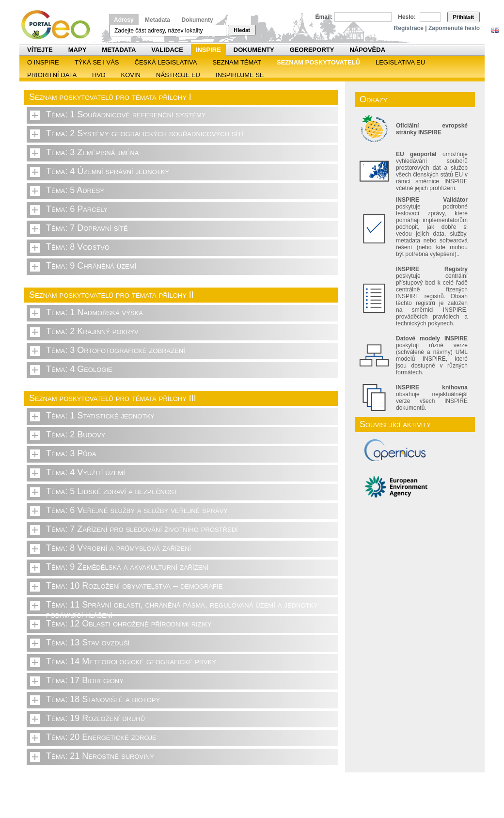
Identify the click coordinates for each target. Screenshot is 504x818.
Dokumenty (197, 20)
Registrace (409, 28)
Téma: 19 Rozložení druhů (95, 718)
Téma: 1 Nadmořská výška (94, 312)
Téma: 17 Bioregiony (85, 680)
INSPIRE (208, 50)
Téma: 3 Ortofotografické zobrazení (116, 350)
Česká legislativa (166, 62)
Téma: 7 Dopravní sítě (87, 228)
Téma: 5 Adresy (75, 190)
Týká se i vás (97, 62)
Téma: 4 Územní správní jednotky (108, 171)
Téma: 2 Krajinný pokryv (92, 331)
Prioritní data (52, 75)
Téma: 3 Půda (71, 453)
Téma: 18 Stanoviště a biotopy (103, 699)
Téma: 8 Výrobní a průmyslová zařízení (118, 548)
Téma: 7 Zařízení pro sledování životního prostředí (142, 529)
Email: (324, 17)
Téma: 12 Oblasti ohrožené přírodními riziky (129, 624)
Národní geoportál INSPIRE (59, 25)
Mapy (78, 50)
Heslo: (407, 17)
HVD (99, 75)
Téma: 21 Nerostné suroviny (100, 756)
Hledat (242, 30)
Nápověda (367, 50)
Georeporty (312, 50)
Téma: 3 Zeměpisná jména (92, 152)
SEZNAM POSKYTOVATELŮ (318, 62)
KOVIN (131, 75)
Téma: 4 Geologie (79, 369)
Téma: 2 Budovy (76, 434)
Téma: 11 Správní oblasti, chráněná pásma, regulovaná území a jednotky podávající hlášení (182, 607)
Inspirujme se (240, 75)
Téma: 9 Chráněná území (91, 266)
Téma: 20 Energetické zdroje (101, 737)
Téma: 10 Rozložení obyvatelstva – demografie (134, 586)
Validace (167, 50)
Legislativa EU (400, 62)
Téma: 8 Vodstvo (78, 247)
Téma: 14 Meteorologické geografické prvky (131, 661)
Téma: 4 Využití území (86, 472)
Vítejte (40, 50)
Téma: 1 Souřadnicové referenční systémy (126, 114)
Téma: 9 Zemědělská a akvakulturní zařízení (127, 567)
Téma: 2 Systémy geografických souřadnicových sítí (145, 133)
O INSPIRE (43, 62)
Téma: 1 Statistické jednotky (100, 416)
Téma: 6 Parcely (77, 209)
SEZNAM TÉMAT (237, 62)
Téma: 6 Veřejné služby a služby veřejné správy (137, 510)
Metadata (157, 20)
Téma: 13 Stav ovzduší (88, 642)
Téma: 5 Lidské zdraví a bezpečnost (112, 491)
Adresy (124, 20)
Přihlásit (464, 17)
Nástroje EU (178, 75)
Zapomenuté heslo (454, 28)
